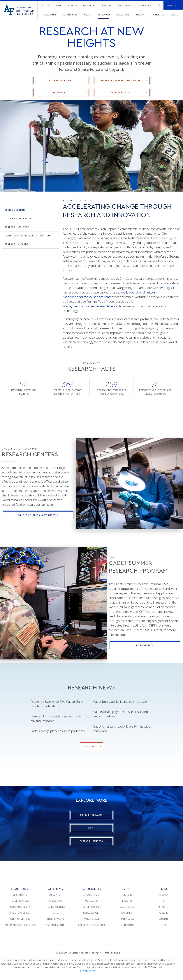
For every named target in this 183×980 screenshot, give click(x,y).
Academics (50, 14)
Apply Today (173, 5)
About (175, 14)
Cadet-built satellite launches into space (120, 702)
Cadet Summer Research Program (27, 236)
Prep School (124, 5)
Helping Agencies (56, 907)
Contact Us (127, 925)
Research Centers (17, 227)
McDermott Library (20, 907)
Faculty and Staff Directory (20, 925)
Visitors (107, 5)
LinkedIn (163, 919)
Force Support (91, 913)
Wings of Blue (91, 919)
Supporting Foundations (91, 925)
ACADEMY (56, 889)
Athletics (159, 14)
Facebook (163, 895)
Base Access (127, 919)
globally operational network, (138, 292)
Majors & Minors (20, 901)
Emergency (56, 901)
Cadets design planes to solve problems (58, 731)
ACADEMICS (20, 889)
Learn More (145, 645)
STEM (91, 828)
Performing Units (92, 907)
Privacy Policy (88, 971)
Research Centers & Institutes (120, 81)
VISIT (127, 889)
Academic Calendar (20, 913)
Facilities (127, 901)
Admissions (70, 14)
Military (141, 14)
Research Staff (121, 92)
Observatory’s (162, 288)
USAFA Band (91, 901)
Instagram (163, 907)
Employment (56, 895)
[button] (6, 146)
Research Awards (17, 244)
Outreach (59, 92)
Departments (20, 895)
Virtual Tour (42, 5)
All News (90, 746)
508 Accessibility (56, 925)
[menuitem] (42, 5)
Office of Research (60, 81)
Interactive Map (56, 919)
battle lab (83, 288)
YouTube (163, 913)
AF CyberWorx (91, 895)
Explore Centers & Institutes (38, 515)
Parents (73, 5)
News (87, 14)
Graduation (145, 5)
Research (104, 14)
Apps (56, 913)
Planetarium (127, 913)
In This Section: (15, 210)
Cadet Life (123, 14)
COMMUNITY (92, 889)
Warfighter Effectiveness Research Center (91, 306)
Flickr (163, 925)
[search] (159, 5)
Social (163, 889)
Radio (59, 5)
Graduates (89, 5)
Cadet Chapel (127, 907)
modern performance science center (88, 297)
